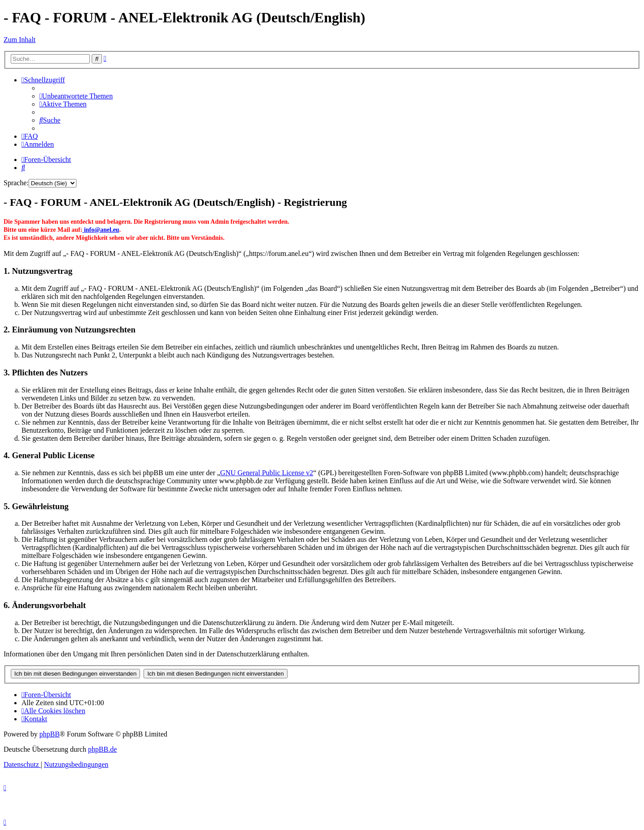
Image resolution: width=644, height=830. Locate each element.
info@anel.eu (101, 230)
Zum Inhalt (20, 40)
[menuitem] (76, 96)
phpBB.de (102, 749)
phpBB (49, 734)
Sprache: (16, 183)
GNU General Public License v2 (267, 473)
